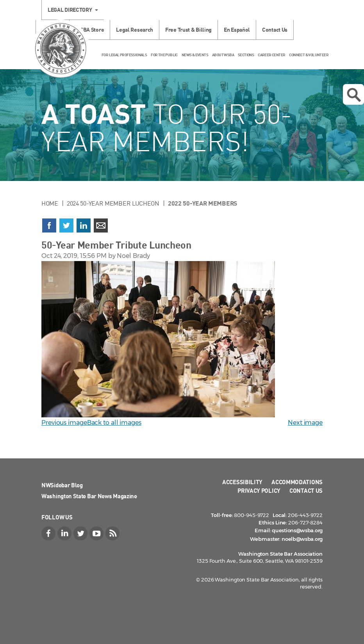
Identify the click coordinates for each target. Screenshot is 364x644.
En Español (237, 30)
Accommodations (297, 482)
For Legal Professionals (124, 55)
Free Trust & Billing (188, 30)
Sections (246, 55)
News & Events (195, 55)
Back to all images (114, 423)
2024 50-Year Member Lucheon (113, 203)
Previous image (64, 423)
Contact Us (275, 30)
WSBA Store (90, 30)
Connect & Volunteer (309, 55)
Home (50, 203)
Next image (305, 423)
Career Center (271, 55)
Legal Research (135, 30)
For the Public (164, 55)
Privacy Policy (259, 490)
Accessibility (242, 482)
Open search (354, 95)
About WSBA (223, 55)
